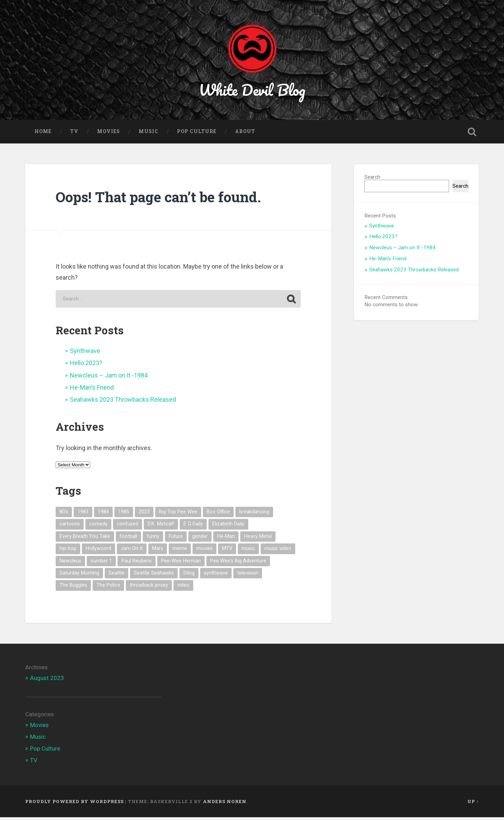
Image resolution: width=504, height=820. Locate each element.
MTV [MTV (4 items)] (227, 551)
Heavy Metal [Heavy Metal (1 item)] (258, 539)
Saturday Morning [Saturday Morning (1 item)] (79, 576)
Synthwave (85, 353)
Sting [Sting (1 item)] (189, 576)
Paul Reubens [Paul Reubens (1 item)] (137, 563)
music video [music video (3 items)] (278, 551)
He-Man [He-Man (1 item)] (226, 539)
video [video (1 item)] (183, 588)
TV (74, 134)
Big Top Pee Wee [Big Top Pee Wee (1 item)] (178, 515)
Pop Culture (197, 134)
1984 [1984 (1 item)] (103, 515)
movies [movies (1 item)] (204, 551)
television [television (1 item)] (248, 576)
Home (43, 134)
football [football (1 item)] (128, 539)
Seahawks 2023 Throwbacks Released (123, 402)
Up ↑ (473, 804)
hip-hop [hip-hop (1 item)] (68, 551)
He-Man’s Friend (92, 390)
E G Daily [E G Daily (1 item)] (193, 527)
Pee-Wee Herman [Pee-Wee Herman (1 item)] (181, 563)
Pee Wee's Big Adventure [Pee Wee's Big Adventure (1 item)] (238, 563)
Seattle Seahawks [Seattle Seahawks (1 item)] (154, 576)
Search (372, 180)
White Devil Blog (252, 91)
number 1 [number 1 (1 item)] (101, 563)
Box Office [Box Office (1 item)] (218, 515)
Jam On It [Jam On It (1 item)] (132, 551)
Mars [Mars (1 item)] (158, 551)
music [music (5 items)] (248, 551)
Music (148, 134)
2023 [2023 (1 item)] (144, 515)
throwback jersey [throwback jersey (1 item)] (149, 588)
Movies (109, 134)
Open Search (472, 134)
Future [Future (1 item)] (176, 539)
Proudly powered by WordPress (74, 804)
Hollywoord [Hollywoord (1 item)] (99, 551)
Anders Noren (225, 804)
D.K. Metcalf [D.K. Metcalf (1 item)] (161, 527)
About (245, 134)
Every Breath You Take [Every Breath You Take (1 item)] (85, 539)
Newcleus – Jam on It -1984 (109, 378)
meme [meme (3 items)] (180, 551)
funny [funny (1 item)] (153, 539)
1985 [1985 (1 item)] (124, 515)
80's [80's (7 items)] (64, 515)
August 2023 (47, 681)
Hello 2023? (86, 366)
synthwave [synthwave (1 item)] (216, 576)
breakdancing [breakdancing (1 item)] (254, 515)
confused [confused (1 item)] (128, 527)
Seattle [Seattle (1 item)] (116, 576)
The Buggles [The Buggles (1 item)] (73, 588)
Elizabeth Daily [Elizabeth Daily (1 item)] (228, 527)
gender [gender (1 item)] (200, 539)
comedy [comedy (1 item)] (98, 527)
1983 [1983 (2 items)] (83, 515)
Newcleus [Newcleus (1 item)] (70, 563)
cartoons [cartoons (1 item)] (70, 527)
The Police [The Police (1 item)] (108, 588)
